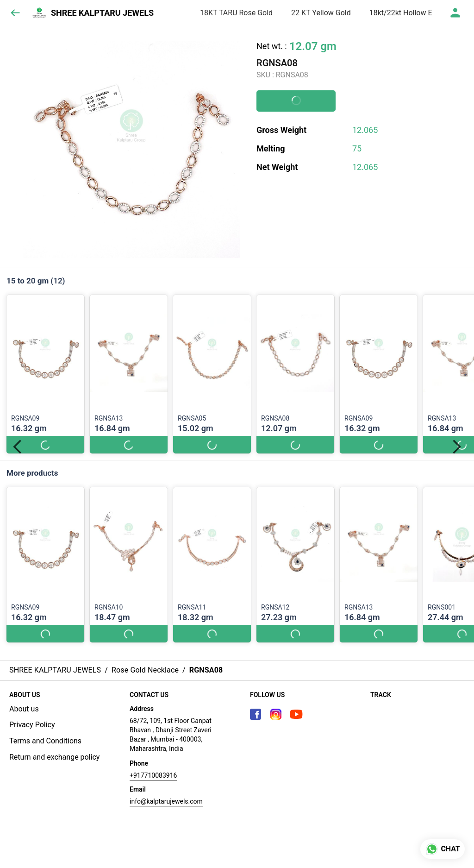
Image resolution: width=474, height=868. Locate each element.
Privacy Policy (32, 725)
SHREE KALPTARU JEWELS (102, 13)
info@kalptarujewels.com (166, 801)
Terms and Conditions (45, 741)
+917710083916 (153, 775)
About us (24, 709)
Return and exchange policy (54, 757)
